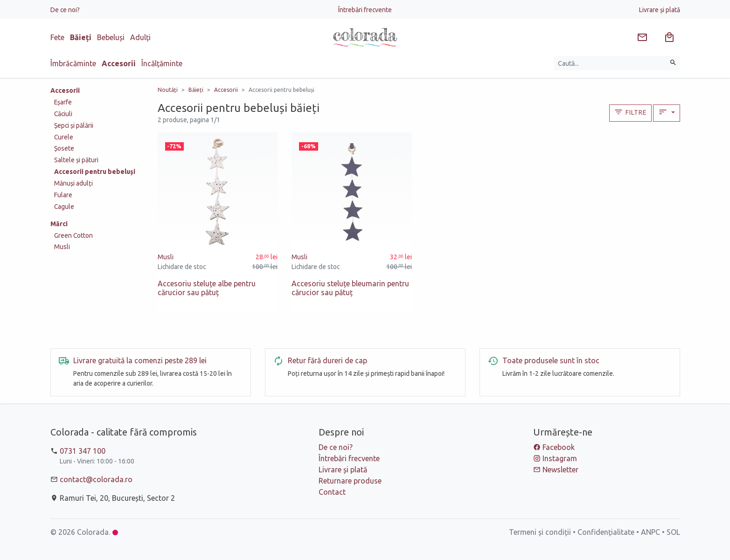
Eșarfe (63, 102)
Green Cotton (73, 235)
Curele (64, 137)
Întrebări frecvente (365, 10)
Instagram (560, 458)
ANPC (650, 532)
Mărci (59, 224)
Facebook (559, 447)
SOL (673, 532)
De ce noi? (65, 10)
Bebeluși (111, 37)
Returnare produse (350, 481)
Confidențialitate (606, 532)
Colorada (93, 532)
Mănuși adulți (73, 183)
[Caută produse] (611, 63)
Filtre (630, 112)
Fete (57, 37)
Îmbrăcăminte (73, 63)
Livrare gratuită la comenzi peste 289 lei (140, 360)
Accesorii (119, 63)
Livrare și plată (660, 10)
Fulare (63, 195)
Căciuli (63, 114)
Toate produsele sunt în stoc (551, 360)
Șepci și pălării (74, 125)
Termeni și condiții (540, 532)
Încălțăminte (162, 63)
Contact (332, 492)
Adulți (140, 37)
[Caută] (673, 63)
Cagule (64, 207)
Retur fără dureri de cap (327, 360)
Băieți (81, 37)
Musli (62, 247)
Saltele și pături (76, 160)
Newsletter (560, 470)
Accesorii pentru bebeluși (95, 172)
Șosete (64, 148)
